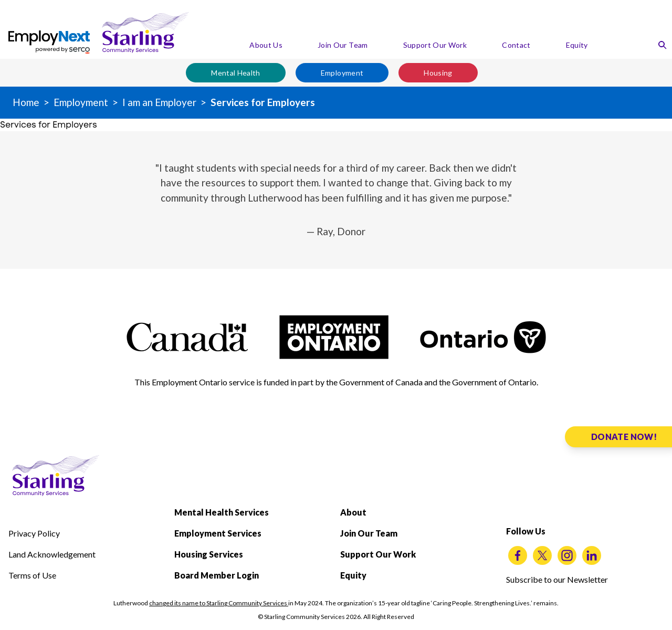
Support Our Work (435, 45)
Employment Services (218, 533)
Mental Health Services (222, 512)
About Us (266, 45)
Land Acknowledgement (52, 554)
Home (26, 102)
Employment (342, 73)
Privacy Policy (34, 533)
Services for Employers (263, 102)
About (353, 512)
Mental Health (236, 73)
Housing (438, 73)
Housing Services (209, 554)
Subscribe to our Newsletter (557, 579)
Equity (577, 45)
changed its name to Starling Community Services (219, 603)
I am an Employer (159, 102)
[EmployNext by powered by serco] (49, 42)
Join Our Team (343, 45)
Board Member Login (217, 575)
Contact (516, 45)
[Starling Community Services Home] (145, 33)
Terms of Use (32, 575)
